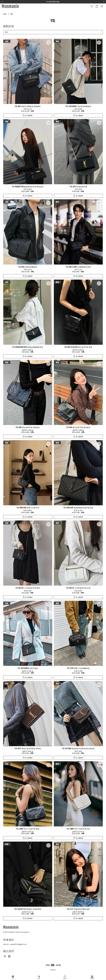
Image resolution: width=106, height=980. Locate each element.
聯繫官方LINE (65, 2)
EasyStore (26, 932)
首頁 (5, 14)
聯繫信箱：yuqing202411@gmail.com (15, 944)
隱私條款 (53, 970)
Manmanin (10, 7)
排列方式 (9, 26)
